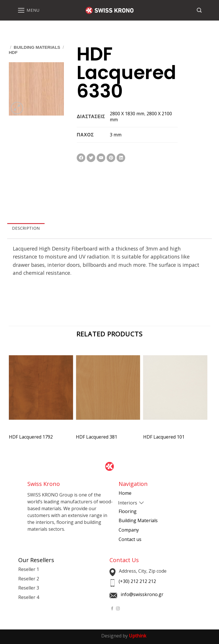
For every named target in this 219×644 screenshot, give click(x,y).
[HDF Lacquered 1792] (41, 392)
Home (125, 493)
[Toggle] (123, 503)
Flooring (128, 511)
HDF (13, 52)
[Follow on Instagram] (118, 609)
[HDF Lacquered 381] (108, 392)
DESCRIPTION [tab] (26, 228)
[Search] (199, 10)
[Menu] (28, 10)
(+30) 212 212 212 (137, 581)
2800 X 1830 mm (127, 114)
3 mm (116, 135)
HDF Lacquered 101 (164, 437)
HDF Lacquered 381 (97, 437)
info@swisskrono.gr (142, 594)
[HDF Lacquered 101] (175, 392)
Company (129, 530)
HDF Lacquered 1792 (31, 437)
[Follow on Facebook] (112, 609)
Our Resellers (36, 560)
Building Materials (37, 47)
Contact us (130, 539)
